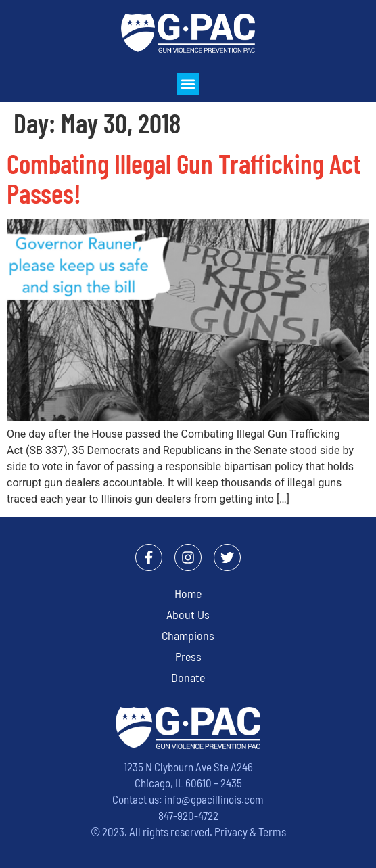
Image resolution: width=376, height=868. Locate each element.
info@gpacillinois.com (214, 799)
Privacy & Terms (250, 831)
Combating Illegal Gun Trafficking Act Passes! (184, 178)
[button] (188, 84)
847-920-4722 (188, 815)
